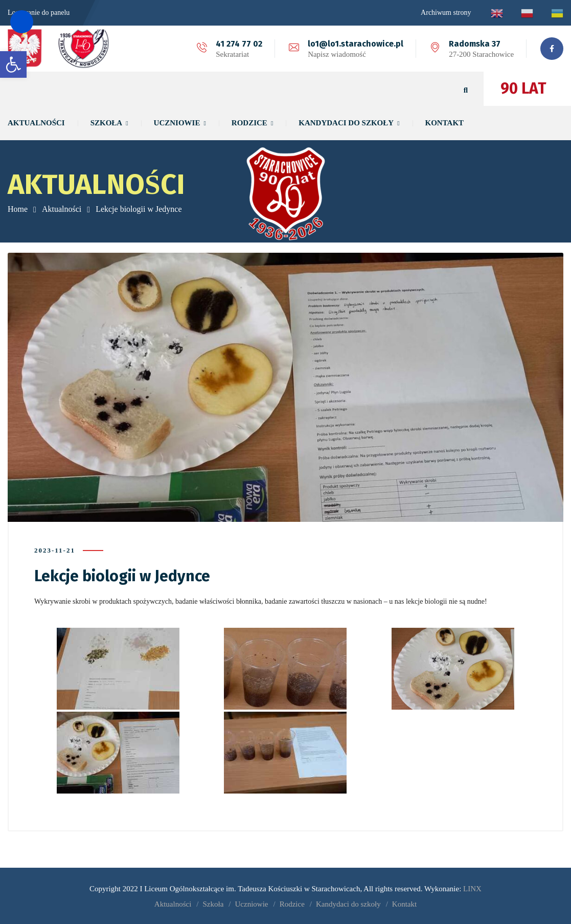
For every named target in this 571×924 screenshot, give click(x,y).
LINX (472, 888)
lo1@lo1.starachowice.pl (356, 44)
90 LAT (523, 89)
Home (18, 209)
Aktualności (62, 209)
